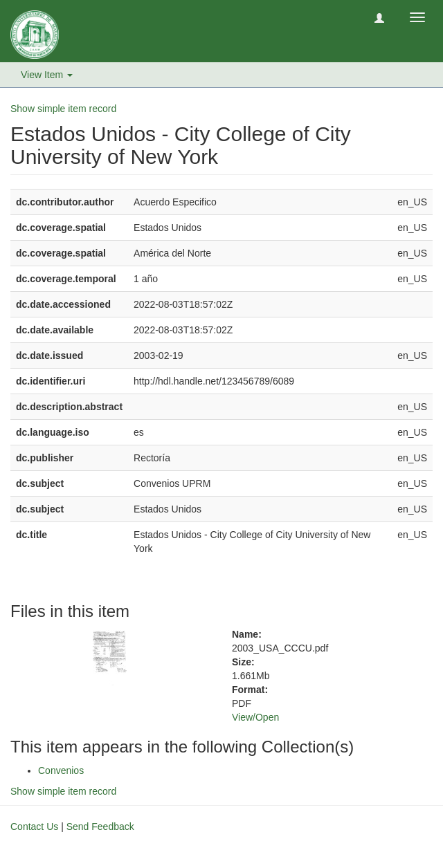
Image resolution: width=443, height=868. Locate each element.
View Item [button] (47, 75)
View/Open (255, 717)
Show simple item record (63, 109)
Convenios (61, 770)
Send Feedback (100, 827)
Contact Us (34, 827)
